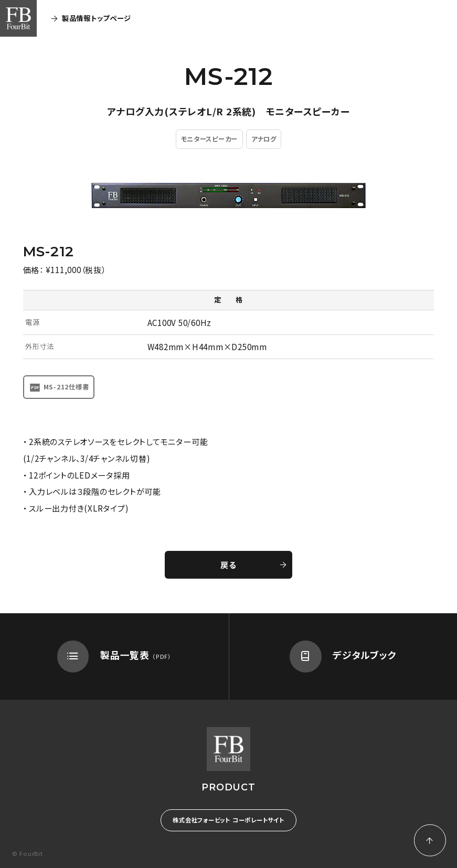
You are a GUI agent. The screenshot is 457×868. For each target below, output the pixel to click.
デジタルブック (343, 657)
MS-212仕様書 (66, 387)
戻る (253, 565)
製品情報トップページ (91, 18)
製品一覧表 (114, 657)
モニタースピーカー (209, 139)
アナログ (264, 139)
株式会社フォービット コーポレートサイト (228, 820)
